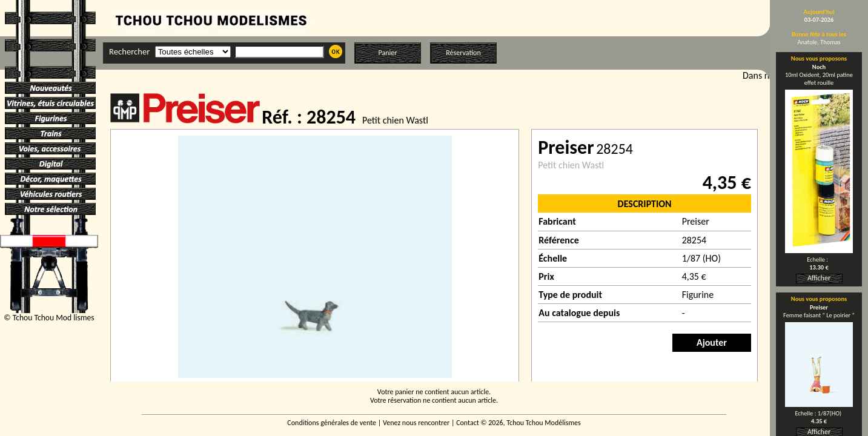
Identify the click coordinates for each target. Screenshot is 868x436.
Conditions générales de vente (332, 423)
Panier (388, 53)
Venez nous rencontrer (416, 423)
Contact (468, 423)
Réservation (463, 53)
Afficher (819, 278)
